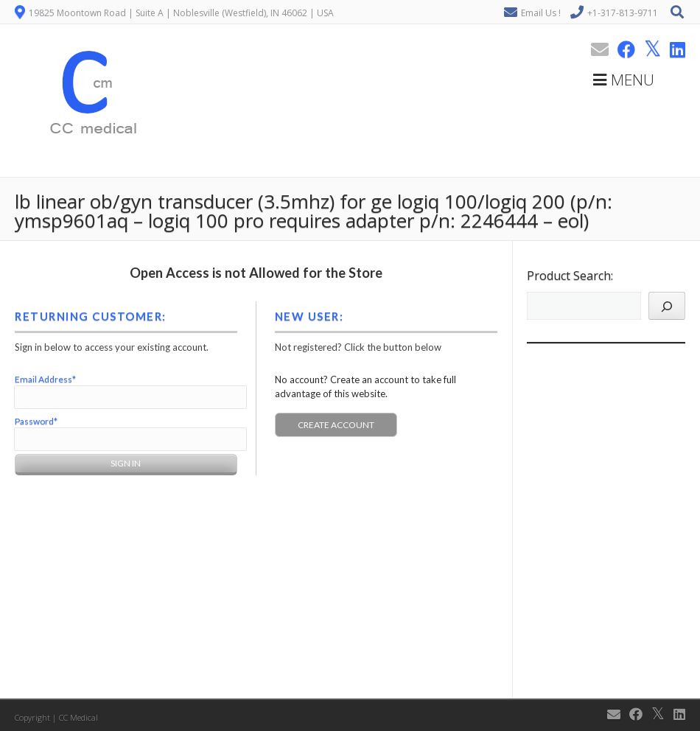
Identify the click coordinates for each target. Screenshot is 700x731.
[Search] (667, 306)
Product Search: (570, 276)
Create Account (336, 425)
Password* (36, 421)
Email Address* (45, 379)
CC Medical (78, 717)
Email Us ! (541, 13)
